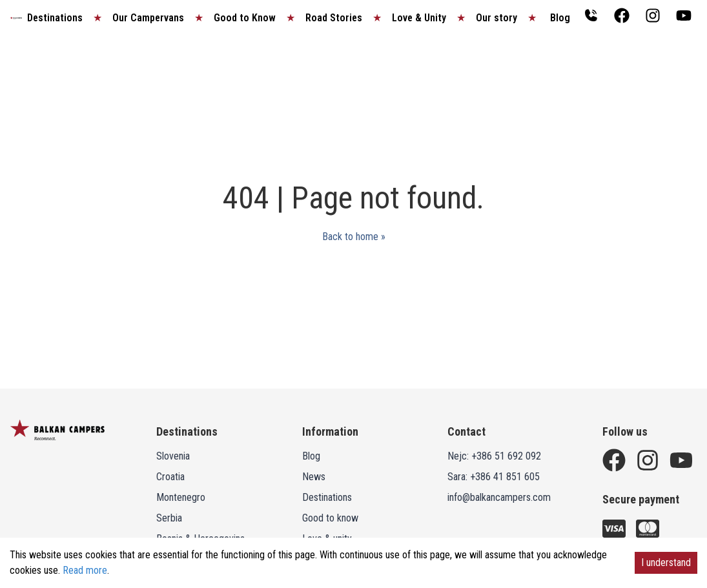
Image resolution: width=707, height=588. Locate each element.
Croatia (170, 477)
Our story (497, 18)
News (314, 477)
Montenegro (181, 497)
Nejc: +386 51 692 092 (494, 456)
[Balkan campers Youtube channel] (684, 15)
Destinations (55, 18)
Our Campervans (148, 18)
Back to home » (354, 237)
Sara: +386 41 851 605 (494, 477)
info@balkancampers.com (499, 497)
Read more (85, 570)
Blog (560, 18)
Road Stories (334, 18)
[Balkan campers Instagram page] (653, 15)
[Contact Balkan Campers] (591, 15)
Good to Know (245, 18)
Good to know (330, 518)
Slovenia (173, 456)
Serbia (169, 518)
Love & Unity (419, 18)
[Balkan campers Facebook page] (622, 15)
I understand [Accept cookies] (666, 563)
